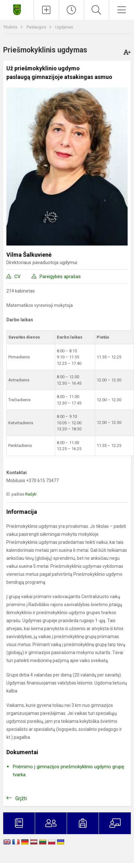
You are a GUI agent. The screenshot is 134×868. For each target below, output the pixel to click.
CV (18, 277)
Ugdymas (64, 27)
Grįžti (21, 798)
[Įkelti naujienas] (46, 10)
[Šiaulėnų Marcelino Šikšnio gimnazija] (17, 9)
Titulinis (11, 27)
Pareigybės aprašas (60, 277)
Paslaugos (37, 27)
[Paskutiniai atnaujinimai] (71, 10)
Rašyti (31, 494)
